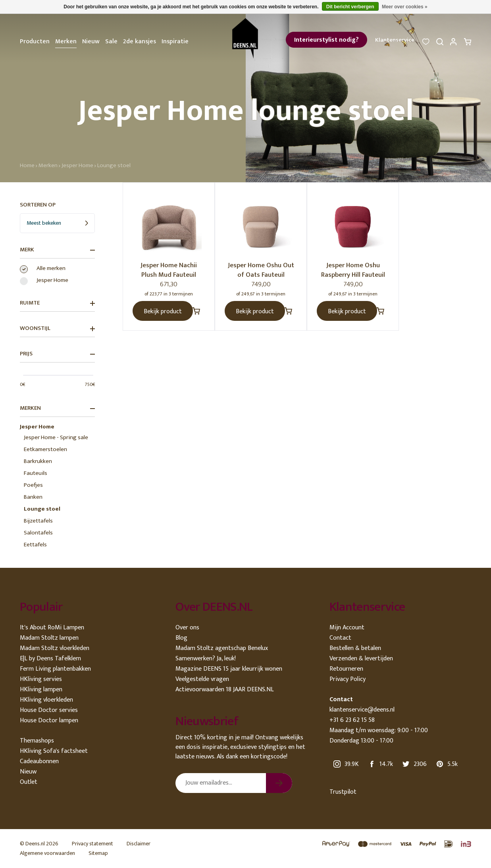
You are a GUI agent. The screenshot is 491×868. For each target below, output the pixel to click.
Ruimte (57, 303)
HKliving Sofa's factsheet (54, 751)
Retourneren (346, 669)
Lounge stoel (114, 165)
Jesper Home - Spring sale (56, 437)
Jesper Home (77, 165)
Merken (66, 41)
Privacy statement (92, 844)
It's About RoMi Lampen (52, 628)
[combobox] (57, 223)
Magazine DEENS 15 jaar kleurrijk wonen (229, 669)
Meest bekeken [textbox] (44, 223)
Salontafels (38, 533)
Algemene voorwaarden (47, 853)
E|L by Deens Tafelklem (50, 659)
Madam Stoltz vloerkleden (55, 648)
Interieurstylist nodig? (326, 40)
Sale (111, 41)
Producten (35, 41)
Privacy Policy (348, 679)
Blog (181, 638)
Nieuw (91, 41)
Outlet (29, 782)
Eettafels (35, 545)
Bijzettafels (38, 521)
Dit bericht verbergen (350, 7)
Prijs (57, 354)
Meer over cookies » (405, 7)
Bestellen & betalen (355, 648)
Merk (57, 250)
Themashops (37, 741)
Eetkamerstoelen (45, 449)
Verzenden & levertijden (361, 659)
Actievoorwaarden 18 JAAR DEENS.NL (225, 690)
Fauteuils (36, 473)
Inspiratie (175, 41)
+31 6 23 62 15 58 (352, 720)
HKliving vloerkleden (46, 700)
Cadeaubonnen (39, 761)
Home (27, 165)
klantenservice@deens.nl (362, 710)
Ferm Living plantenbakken (55, 669)
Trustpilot (343, 792)
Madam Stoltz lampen (49, 638)
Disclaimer (139, 844)
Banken (33, 497)
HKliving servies (41, 679)
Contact (340, 638)
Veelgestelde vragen (202, 679)
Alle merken (51, 268)
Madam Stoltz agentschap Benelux (222, 648)
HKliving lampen (41, 690)
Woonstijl (57, 328)
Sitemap (98, 853)
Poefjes (33, 485)
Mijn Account (347, 628)
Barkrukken (38, 461)
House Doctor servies (49, 710)
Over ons (187, 628)
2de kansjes (140, 41)
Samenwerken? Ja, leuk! (206, 659)
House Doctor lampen (49, 720)
